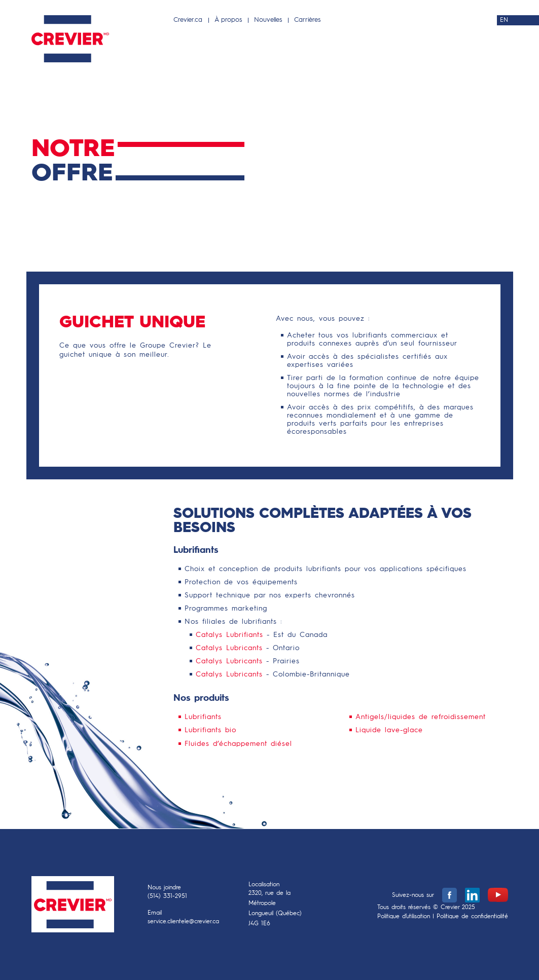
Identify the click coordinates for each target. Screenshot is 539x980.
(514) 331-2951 (167, 896)
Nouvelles (268, 20)
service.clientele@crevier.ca (183, 922)
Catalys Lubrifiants (229, 635)
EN (504, 20)
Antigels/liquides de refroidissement (421, 717)
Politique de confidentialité (472, 917)
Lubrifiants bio (210, 730)
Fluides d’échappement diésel (238, 744)
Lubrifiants (203, 717)
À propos (228, 20)
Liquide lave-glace (389, 730)
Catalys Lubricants (229, 648)
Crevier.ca (188, 20)
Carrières (307, 20)
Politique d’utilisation (404, 917)
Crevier (73, 907)
